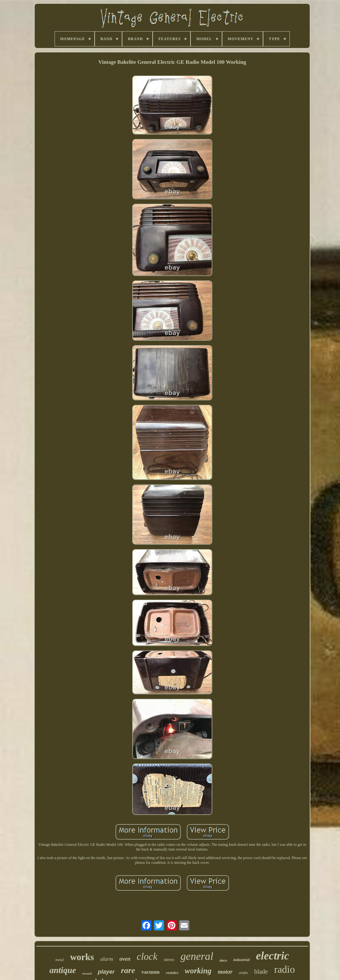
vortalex (172, 973)
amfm (243, 973)
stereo (169, 960)
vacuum (150, 972)
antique (63, 970)
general (197, 956)
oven (125, 959)
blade (261, 971)
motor (225, 972)
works (82, 957)
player (106, 972)
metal (59, 960)
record (87, 973)
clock (147, 956)
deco (223, 961)
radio (284, 969)
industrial (242, 960)
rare (128, 970)
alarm (107, 959)
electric (273, 956)
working (198, 971)
